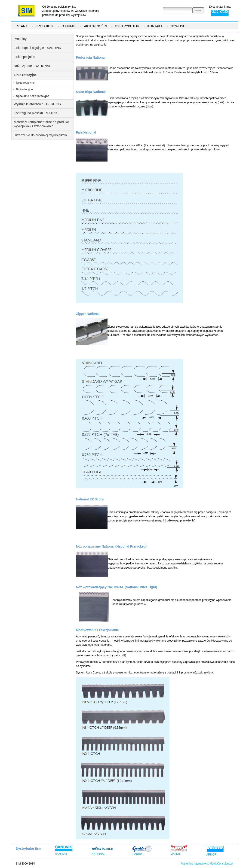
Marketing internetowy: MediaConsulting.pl (207, 864)
